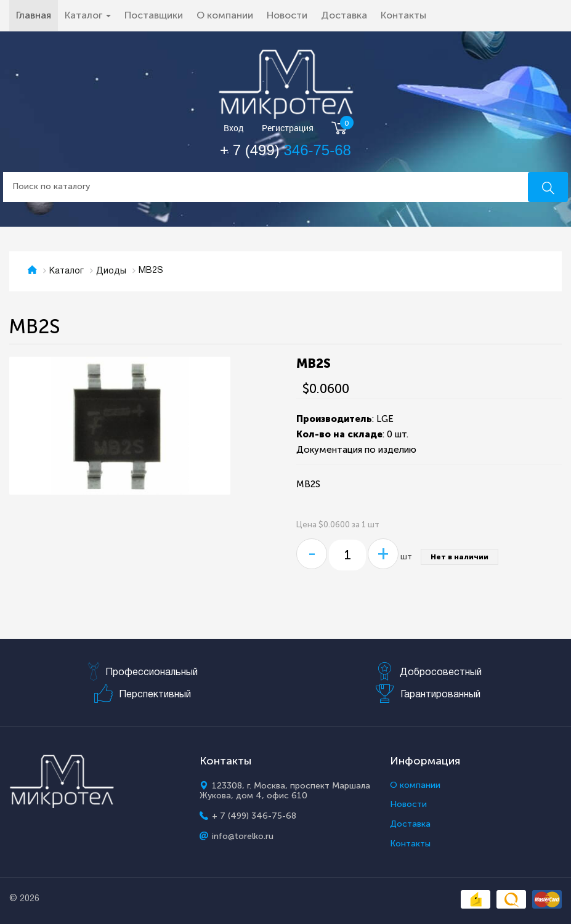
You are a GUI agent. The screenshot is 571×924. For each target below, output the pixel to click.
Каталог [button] (88, 15)
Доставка (344, 15)
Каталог (67, 271)
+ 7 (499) (285, 150)
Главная (37, 15)
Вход (234, 128)
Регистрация (288, 128)
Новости (287, 15)
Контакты (403, 15)
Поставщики (154, 15)
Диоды (111, 271)
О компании (225, 15)
